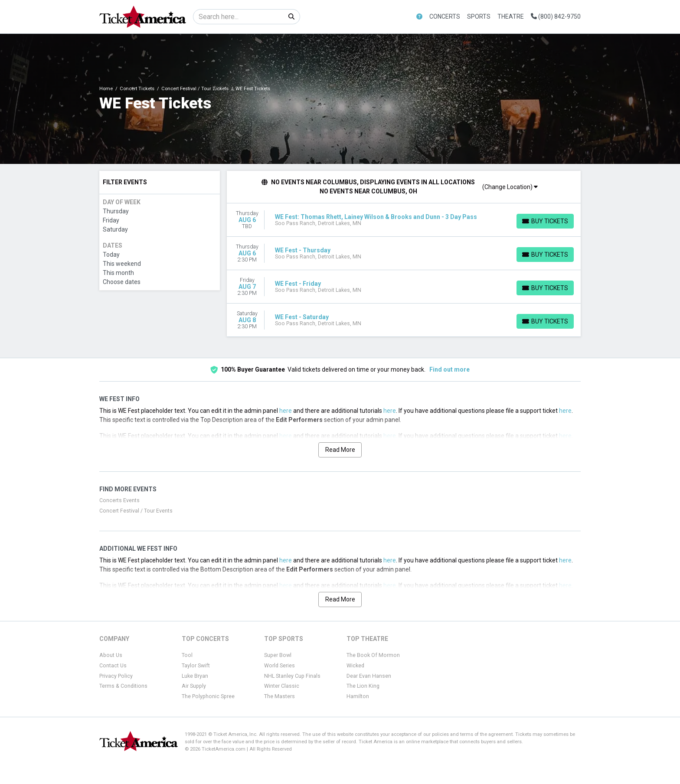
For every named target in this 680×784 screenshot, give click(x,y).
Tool (187, 655)
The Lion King (363, 686)
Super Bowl (278, 655)
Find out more (450, 369)
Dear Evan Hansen (369, 676)
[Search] (238, 17)
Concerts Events (119, 500)
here (286, 411)
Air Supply (194, 686)
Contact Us (113, 666)
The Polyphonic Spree (208, 696)
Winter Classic (282, 686)
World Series (280, 666)
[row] (404, 220)
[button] (419, 17)
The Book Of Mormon (373, 655)
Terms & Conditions (123, 686)
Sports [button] (479, 16)
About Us (111, 655)
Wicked (355, 666)
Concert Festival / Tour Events (136, 511)
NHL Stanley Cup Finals (292, 676)
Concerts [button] (445, 16)
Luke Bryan (195, 676)
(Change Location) (510, 187)
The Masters (280, 696)
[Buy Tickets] (545, 221)
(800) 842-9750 (556, 16)
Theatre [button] (511, 16)
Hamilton (358, 696)
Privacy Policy (116, 676)
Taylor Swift (196, 666)
